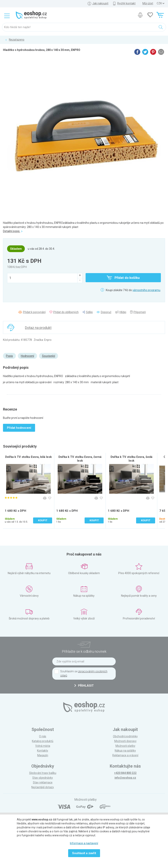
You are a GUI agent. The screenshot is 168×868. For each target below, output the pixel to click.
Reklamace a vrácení (125, 755)
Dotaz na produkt (38, 328)
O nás (43, 736)
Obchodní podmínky (125, 736)
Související (49, 356)
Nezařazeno (17, 40)
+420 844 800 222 (125, 773)
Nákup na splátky (125, 751)
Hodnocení (27, 356)
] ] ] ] (160, 3)
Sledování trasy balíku (43, 773)
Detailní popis (13, 231)
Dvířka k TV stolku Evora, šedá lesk (131, 459)
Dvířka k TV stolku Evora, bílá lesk (28, 457)
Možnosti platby (125, 746)
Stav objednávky (43, 778)
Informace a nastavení (84, 843)
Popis (9, 356)
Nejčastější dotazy (43, 787)
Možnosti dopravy (125, 741)
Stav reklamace (43, 782)
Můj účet (148, 3)
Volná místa (43, 746)
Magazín (43, 755)
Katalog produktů (43, 741)
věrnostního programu (146, 290)
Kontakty (43, 751)
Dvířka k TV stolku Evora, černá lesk (80, 459)
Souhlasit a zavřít (84, 853)
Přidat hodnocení (19, 428)
